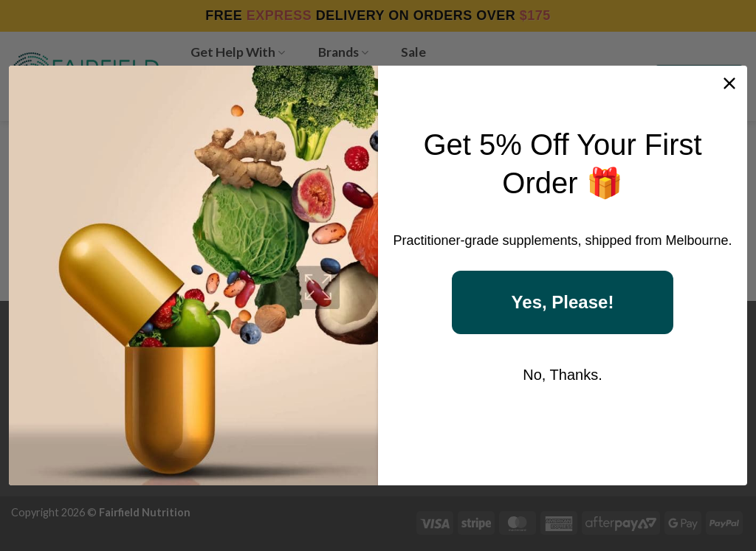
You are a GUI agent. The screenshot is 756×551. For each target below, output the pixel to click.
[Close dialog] (729, 83)
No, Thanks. (562, 375)
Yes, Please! (563, 302)
